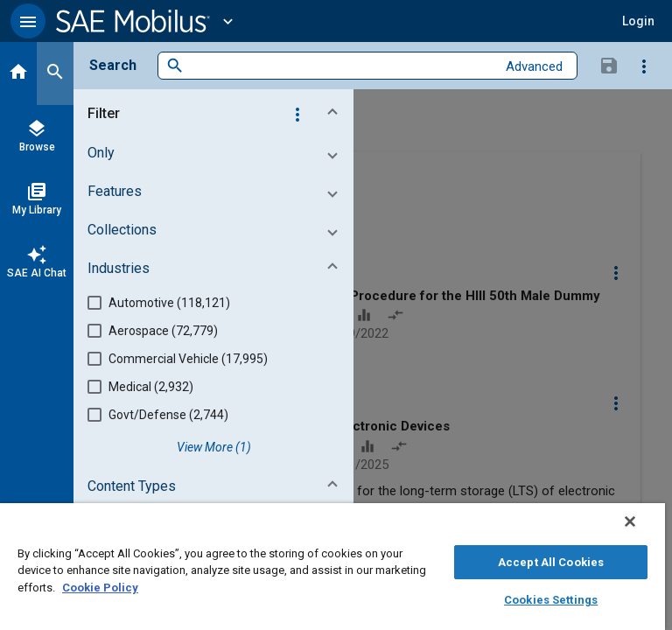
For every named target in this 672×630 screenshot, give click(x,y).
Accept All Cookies (551, 562)
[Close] (630, 521)
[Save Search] (609, 65)
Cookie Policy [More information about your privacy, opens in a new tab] (100, 588)
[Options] (644, 66)
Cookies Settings (551, 600)
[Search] (55, 73)
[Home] (18, 73)
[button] (28, 21)
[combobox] (340, 66)
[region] (332, 567)
